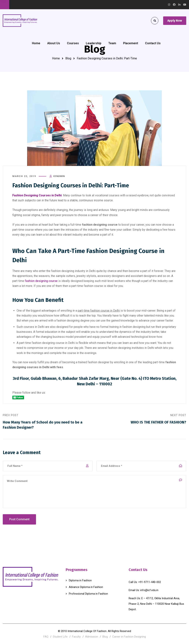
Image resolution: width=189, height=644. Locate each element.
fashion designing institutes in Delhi (131, 348)
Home (56, 58)
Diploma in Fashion (80, 580)
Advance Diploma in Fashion (86, 587)
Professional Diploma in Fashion (88, 594)
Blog (68, 58)
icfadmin (59, 176)
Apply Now (175, 21)
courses (114, 195)
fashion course (93, 286)
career (140, 225)
